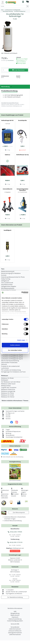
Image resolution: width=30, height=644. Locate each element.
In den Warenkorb (18, 70)
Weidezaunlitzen (6, 386)
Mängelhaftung (15, 613)
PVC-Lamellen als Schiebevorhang (11, 370)
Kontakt (6, 415)
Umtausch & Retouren (15, 631)
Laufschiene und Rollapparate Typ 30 (12, 355)
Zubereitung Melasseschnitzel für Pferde (13, 277)
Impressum (15, 617)
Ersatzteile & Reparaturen (11, 431)
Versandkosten (11, 60)
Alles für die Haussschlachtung (10, 361)
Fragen (5, 430)
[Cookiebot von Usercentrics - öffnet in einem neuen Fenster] (22, 293)
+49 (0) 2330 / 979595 (15, 532)
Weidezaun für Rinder (7, 378)
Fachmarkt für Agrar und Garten (13, 411)
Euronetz (4, 275)
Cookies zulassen (15, 345)
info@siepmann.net (18, 548)
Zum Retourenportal (19, 512)
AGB (15, 611)
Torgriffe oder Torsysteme (9, 387)
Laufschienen (5, 368)
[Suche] (13, 6)
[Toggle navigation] (3, 2)
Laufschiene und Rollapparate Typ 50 (12, 359)
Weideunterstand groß (8, 271)
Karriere (6, 419)
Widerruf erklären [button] (15, 551)
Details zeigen (21, 340)
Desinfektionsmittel (7, 285)
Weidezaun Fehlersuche (8, 389)
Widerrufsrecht (15, 615)
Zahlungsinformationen (15, 633)
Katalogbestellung (15, 462)
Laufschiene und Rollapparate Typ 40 (12, 357)
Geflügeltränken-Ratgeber (9, 286)
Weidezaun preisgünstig (8, 391)
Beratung (6, 433)
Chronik (6, 417)
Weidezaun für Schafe (7, 395)
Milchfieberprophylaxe (8, 288)
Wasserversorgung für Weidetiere (11, 273)
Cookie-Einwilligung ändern (15, 621)
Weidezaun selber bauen (8, 384)
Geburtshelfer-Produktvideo (9, 363)
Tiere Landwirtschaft (7, 283)
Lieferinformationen (15, 629)
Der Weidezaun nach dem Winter (11, 382)
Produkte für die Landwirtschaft (10, 366)
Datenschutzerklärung (15, 619)
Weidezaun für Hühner (8, 397)
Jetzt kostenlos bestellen (15, 480)
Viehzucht (4, 364)
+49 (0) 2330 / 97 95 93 (15, 542)
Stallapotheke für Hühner (8, 290)
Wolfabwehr (5, 380)
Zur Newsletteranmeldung (15, 597)
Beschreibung (7, 87)
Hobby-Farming (6, 279)
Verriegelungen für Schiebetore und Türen (13, 372)
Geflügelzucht (5, 281)
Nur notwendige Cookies (15, 350)
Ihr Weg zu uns (8, 413)
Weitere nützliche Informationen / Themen (15, 401)
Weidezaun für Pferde (7, 393)
